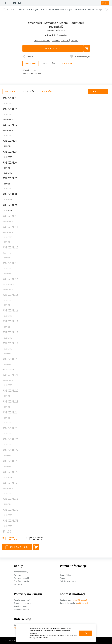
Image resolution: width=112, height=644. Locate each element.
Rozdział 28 (10, 461)
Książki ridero (20, 3)
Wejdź (105, 3)
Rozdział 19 (10, 343)
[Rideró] (5, 3)
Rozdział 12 (10, 247)
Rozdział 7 (10, 178)
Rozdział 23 (10, 401)
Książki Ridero (65, 575)
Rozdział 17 (10, 321)
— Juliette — (8, 104)
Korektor (17, 575)
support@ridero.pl (79, 600)
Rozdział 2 (10, 109)
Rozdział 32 (10, 510)
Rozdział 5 (10, 152)
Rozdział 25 (10, 428)
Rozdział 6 (10, 163)
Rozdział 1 (10, 98)
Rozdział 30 (10, 483)
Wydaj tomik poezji (22, 609)
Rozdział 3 (10, 125)
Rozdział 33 (10, 521)
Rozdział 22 (10, 391)
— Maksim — (8, 119)
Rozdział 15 (10, 295)
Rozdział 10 (10, 216)
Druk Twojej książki (22, 581)
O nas (32, 3)
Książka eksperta (21, 606)
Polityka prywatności (68, 581)
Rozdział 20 (10, 359)
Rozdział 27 (10, 450)
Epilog (7, 531)
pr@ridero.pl (82, 603)
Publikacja (18, 584)
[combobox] (11, 10)
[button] (11, 10)
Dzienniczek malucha (22, 603)
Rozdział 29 (10, 472)
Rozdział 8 (10, 194)
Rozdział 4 (10, 141)
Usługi (40, 3)
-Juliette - (7, 253)
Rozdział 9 (10, 205)
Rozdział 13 (10, 263)
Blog (48, 3)
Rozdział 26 (10, 439)
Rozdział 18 (10, 332)
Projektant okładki (21, 578)
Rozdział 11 (10, 227)
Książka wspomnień (22, 600)
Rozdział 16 (10, 310)
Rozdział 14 (10, 279)
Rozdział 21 (10, 375)
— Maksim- (7, 407)
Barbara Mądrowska (56, 30)
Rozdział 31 (10, 499)
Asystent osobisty (21, 572)
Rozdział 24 (10, 412)
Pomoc (53, 3)
